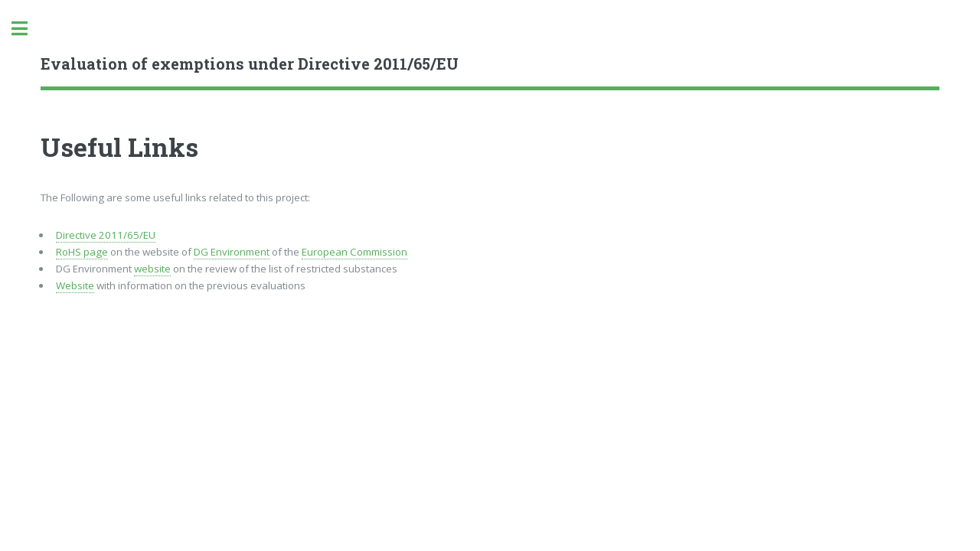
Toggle (28, 29)
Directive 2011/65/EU (106, 235)
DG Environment (232, 252)
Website (75, 285)
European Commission (354, 252)
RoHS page (82, 252)
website (152, 269)
